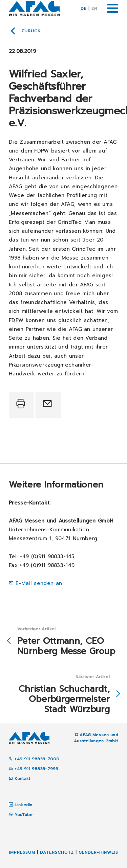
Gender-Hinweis (98, 852)
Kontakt (19, 779)
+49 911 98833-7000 (34, 759)
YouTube (24, 815)
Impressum (22, 852)
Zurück (31, 31)
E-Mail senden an (39, 583)
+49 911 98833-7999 (34, 769)
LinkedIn (23, 805)
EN (94, 8)
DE (84, 8)
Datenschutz (57, 852)
